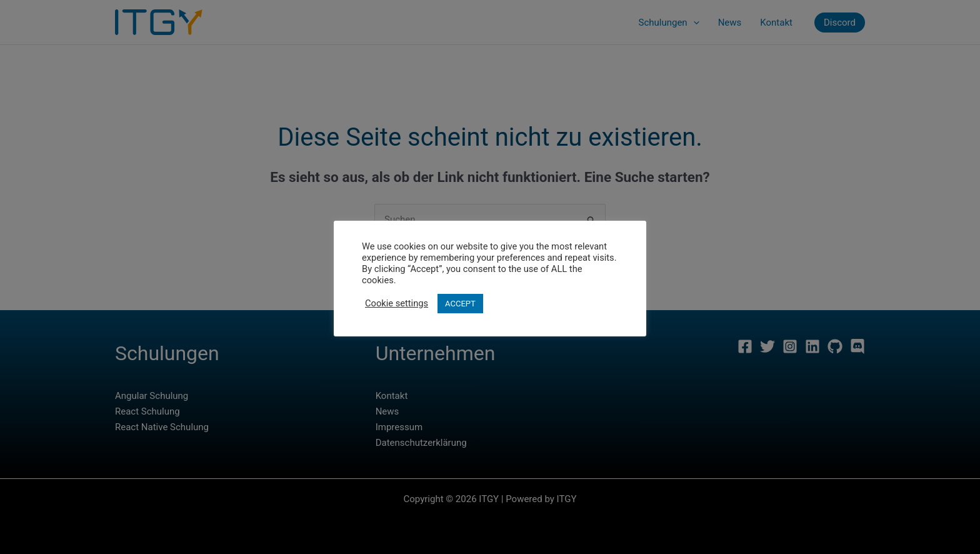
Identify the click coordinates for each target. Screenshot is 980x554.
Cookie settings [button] (397, 303)
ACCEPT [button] (460, 304)
